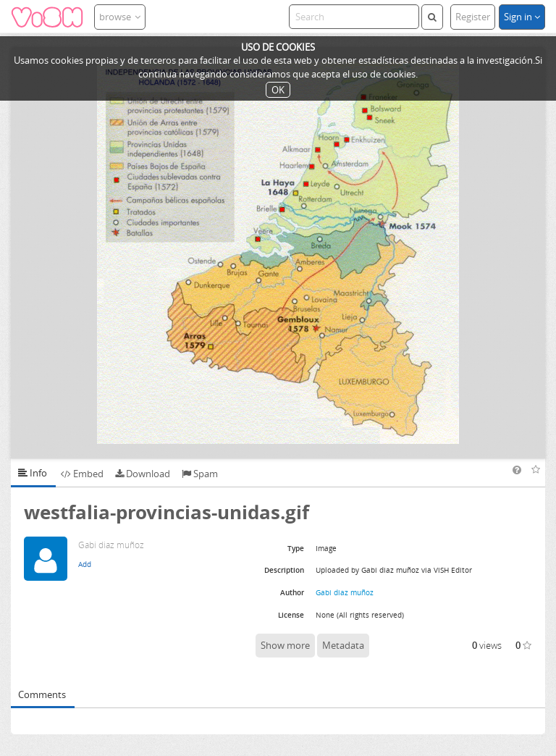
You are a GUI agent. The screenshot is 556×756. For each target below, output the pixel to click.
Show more (285, 645)
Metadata (343, 645)
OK (278, 90)
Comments (42, 694)
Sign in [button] (522, 17)
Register (473, 17)
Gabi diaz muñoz (345, 592)
